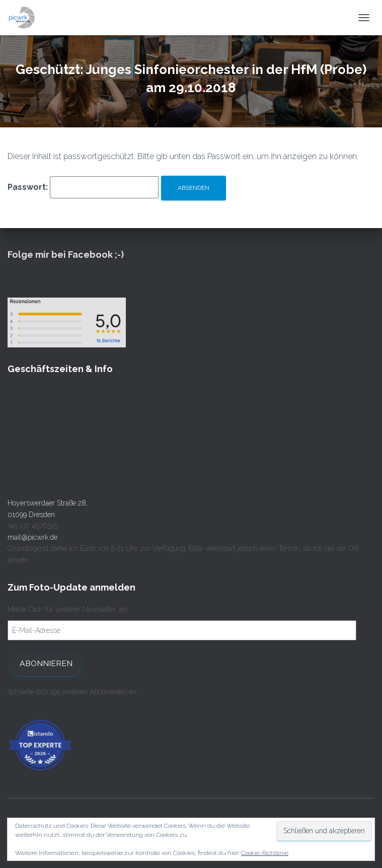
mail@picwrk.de (32, 537)
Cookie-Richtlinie (265, 853)
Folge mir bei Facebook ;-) (66, 255)
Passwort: (83, 187)
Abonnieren (46, 663)
